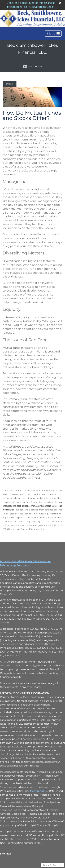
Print (10, 83)
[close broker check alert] (60, 2)
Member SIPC (39, 790)
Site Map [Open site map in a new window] (6, 853)
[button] (53, 33)
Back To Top (52, 864)
